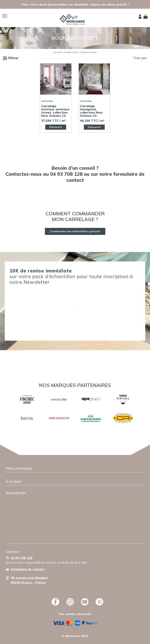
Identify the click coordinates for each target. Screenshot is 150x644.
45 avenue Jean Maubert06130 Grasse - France (30, 580)
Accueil (57, 52)
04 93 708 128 (21, 558)
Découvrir (56, 127)
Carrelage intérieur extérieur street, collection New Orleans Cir (55, 111)
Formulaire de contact (28, 569)
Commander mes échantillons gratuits (75, 231)
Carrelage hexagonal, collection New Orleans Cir (91, 111)
